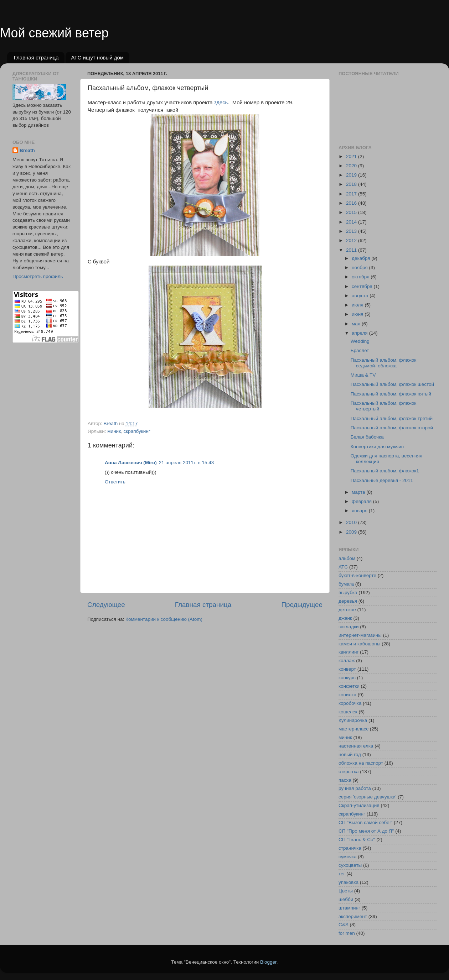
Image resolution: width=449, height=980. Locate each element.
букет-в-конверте (357, 575)
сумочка (348, 857)
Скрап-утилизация (359, 805)
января (360, 511)
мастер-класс (353, 729)
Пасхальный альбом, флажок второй (392, 428)
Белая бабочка (367, 437)
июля (358, 305)
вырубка (348, 593)
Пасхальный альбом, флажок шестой (392, 384)
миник (114, 431)
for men (347, 933)
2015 (352, 212)
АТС (343, 567)
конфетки (349, 686)
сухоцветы (350, 865)
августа (361, 296)
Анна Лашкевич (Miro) (131, 463)
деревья (348, 601)
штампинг (349, 908)
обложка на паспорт (361, 763)
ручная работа (355, 788)
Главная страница (36, 57)
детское (347, 610)
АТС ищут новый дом (97, 57)
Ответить (115, 482)
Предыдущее (302, 605)
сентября (363, 286)
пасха (345, 780)
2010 (352, 522)
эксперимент (353, 916)
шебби (346, 899)
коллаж (347, 661)
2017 (352, 194)
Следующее (106, 605)
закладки (349, 627)
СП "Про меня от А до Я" (366, 831)
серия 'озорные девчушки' (367, 797)
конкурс (347, 678)
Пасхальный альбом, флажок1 (385, 471)
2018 (352, 184)
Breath (27, 150)
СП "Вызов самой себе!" (365, 822)
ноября (360, 268)
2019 (352, 175)
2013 (352, 231)
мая (357, 324)
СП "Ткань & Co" (357, 840)
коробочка (350, 703)
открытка (349, 772)
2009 (352, 532)
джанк (345, 618)
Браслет (360, 350)
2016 (352, 203)
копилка (347, 695)
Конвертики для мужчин (377, 447)
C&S (344, 925)
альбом (347, 558)
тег (342, 874)
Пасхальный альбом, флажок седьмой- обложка (384, 363)
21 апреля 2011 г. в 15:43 (186, 463)
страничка (350, 848)
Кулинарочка (353, 720)
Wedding (360, 341)
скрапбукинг (137, 431)
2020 (352, 166)
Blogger (268, 962)
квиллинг (349, 652)
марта (359, 492)
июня (358, 314)
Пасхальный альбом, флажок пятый (391, 394)
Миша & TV (363, 375)
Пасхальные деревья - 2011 (382, 480)
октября (361, 277)
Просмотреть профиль (38, 276)
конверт (347, 669)
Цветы (346, 891)
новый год (350, 754)
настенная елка (356, 746)
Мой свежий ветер (54, 33)
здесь (221, 103)
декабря (362, 258)
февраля (362, 501)
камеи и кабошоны (360, 644)
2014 (352, 222)
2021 (352, 156)
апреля (360, 333)
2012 (352, 240)
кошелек (348, 712)
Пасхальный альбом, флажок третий (392, 418)
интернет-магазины (360, 635)
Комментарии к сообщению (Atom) (164, 619)
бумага (346, 584)
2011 (352, 250)
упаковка (349, 882)
